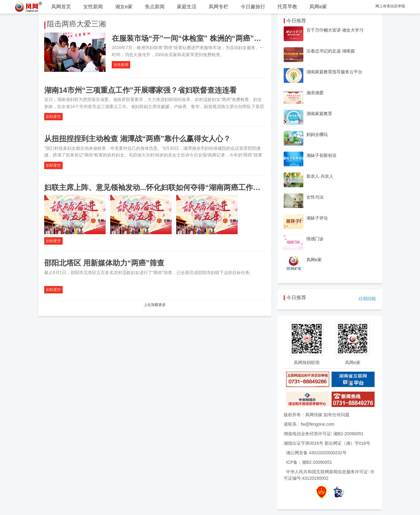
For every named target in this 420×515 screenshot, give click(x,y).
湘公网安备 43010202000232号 (316, 453)
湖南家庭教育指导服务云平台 (334, 72)
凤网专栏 (219, 7)
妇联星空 (53, 117)
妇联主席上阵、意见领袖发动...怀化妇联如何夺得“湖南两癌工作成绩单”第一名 (173, 187)
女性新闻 (93, 7)
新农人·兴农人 (320, 176)
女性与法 (315, 197)
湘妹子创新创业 (321, 155)
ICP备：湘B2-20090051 (309, 462)
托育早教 (287, 7)
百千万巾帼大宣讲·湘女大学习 (335, 30)
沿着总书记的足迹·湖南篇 (331, 51)
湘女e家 (124, 7)
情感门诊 (315, 239)
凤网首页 (61, 7)
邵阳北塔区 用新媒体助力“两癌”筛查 (104, 263)
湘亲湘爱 (315, 93)
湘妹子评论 (317, 218)
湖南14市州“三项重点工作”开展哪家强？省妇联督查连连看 (140, 90)
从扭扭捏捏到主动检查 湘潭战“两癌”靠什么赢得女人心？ (137, 139)
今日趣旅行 (253, 7)
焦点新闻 (155, 7)
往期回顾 (367, 299)
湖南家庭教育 (319, 114)
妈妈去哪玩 (317, 134)
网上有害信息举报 (390, 6)
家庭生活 (187, 7)
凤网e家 (318, 7)
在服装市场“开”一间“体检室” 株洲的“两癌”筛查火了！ (201, 38)
